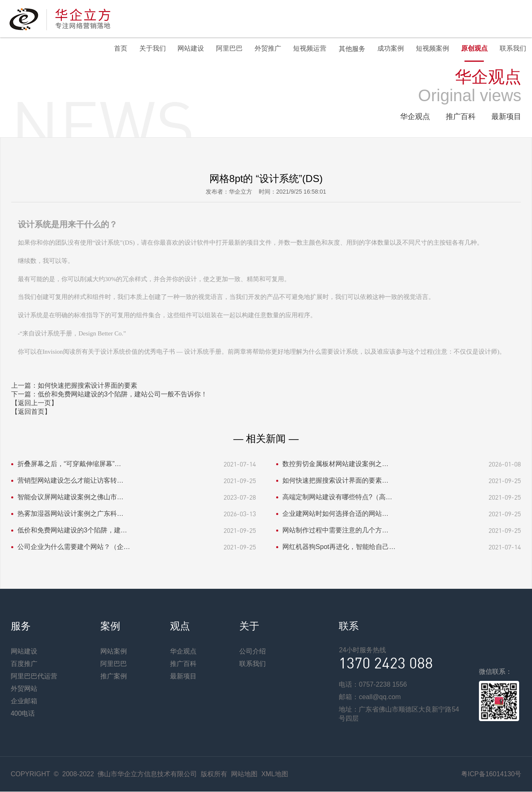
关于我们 (148, 49)
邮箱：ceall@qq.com (370, 697)
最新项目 (506, 117)
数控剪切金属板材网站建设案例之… (335, 464)
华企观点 (415, 117)
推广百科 (461, 117)
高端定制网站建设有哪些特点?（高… (337, 497)
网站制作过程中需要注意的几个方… (335, 531)
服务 (21, 626)
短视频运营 (308, 49)
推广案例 (114, 677)
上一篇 (74, 386)
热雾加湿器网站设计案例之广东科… (70, 514)
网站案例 (114, 652)
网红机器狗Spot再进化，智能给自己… (339, 547)
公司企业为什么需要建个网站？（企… (74, 547)
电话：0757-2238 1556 (373, 685)
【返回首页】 (31, 412)
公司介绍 (253, 652)
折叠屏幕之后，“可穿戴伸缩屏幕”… (69, 464)
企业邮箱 (24, 701)
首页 (116, 49)
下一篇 (109, 395)
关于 (249, 626)
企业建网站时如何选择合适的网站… (335, 514)
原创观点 (474, 49)
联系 (349, 626)
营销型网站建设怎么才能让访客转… (70, 481)
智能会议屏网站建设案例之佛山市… (70, 497)
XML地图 (275, 774)
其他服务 (350, 49)
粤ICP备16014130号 (491, 774)
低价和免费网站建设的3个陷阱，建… (72, 531)
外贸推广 (265, 49)
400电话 (23, 714)
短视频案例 (431, 49)
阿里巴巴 (226, 49)
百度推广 (24, 664)
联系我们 (513, 49)
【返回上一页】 (34, 403)
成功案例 (389, 49)
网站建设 (187, 49)
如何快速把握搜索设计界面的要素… (335, 481)
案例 (110, 626)
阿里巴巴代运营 (34, 677)
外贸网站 (24, 689)
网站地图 (244, 774)
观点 (180, 626)
